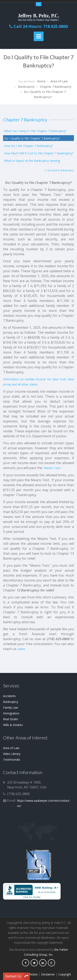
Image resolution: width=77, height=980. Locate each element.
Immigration (11, 713)
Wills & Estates (13, 725)
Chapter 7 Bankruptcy (56, 87)
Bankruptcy (26, 87)
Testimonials (12, 760)
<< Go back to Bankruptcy (59, 170)
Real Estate (11, 719)
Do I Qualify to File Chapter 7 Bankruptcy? (32, 138)
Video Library (12, 754)
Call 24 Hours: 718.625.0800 (38, 26)
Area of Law (59, 81)
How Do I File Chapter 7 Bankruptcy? (29, 146)
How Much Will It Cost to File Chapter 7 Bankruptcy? (39, 153)
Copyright (65, 974)
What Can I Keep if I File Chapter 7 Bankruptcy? (35, 131)
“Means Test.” (52, 468)
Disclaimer (48, 974)
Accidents (9, 696)
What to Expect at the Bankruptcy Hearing (32, 161)
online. (21, 649)
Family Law (11, 708)
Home (41, 81)
